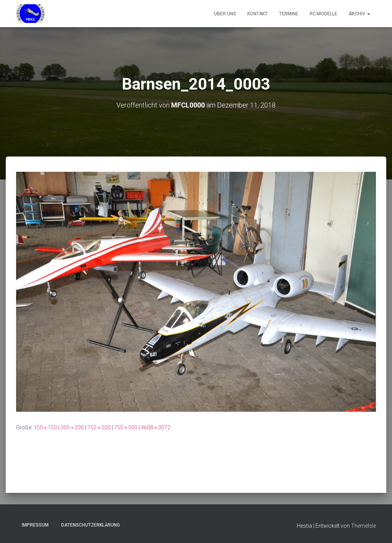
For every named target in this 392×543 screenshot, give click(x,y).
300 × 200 (72, 427)
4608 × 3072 (156, 427)
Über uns (225, 14)
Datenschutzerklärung (91, 525)
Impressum (35, 525)
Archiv (359, 14)
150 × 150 (45, 427)
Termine (289, 14)
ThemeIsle (363, 526)
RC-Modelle (323, 14)
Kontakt (257, 14)
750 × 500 (99, 427)
